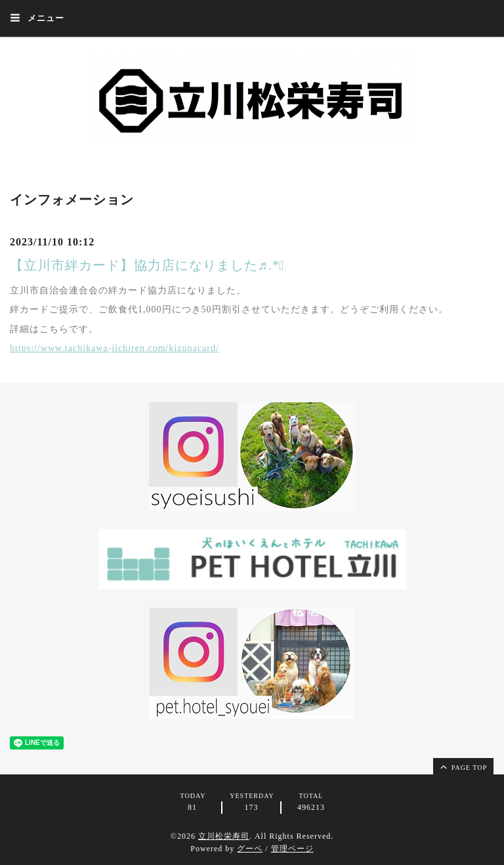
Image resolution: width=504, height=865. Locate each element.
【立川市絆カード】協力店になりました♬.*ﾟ (147, 265)
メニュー (37, 18)
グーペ (250, 849)
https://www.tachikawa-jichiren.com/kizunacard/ (115, 348)
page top (463, 767)
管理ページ (292, 849)
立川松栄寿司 (224, 836)
